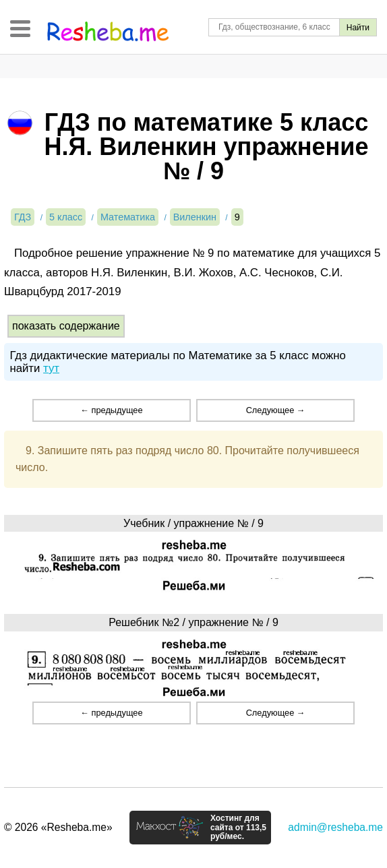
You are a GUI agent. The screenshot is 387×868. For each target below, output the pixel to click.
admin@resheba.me (335, 827)
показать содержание (66, 326)
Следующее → (276, 410)
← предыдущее (111, 410)
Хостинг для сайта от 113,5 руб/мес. (238, 828)
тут (51, 368)
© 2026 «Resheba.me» (58, 827)
